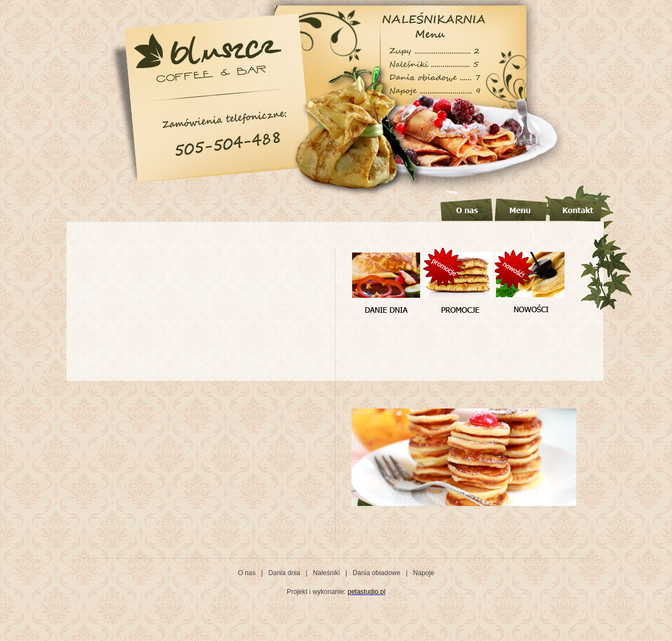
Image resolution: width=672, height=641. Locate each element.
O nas (247, 573)
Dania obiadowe (376, 573)
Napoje (423, 573)
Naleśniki (326, 573)
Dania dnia (284, 573)
